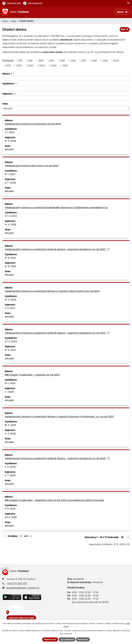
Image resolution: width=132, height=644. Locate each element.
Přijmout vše (50, 639)
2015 (62, 61)
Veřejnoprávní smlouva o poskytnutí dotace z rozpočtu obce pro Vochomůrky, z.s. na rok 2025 (59, 417)
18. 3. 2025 (10, 425)
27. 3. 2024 (11, 341)
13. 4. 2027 (10, 350)
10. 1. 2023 (10, 174)
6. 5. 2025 (10, 509)
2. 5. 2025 (10, 467)
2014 (52, 61)
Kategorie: (8, 60)
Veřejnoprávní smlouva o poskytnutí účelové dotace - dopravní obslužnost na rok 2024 (57, 333)
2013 (41, 61)
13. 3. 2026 (10, 141)
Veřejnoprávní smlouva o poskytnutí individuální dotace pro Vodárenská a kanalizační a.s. (56, 207)
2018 (94, 61)
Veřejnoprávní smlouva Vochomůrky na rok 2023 (33, 124)
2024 (42, 65)
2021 (8, 65)
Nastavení (83, 639)
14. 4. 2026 (11, 224)
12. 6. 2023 (10, 258)
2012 (30, 61)
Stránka (13, 536)
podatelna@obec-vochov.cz (23, 588)
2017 (84, 61)
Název (7, 74)
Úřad (13, 21)
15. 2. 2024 (11, 300)
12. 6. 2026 (10, 266)
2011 (20, 61)
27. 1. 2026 (10, 183)
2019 (105, 61)
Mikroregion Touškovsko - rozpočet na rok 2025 (32, 375)
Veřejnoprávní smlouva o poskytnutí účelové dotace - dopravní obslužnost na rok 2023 (57, 249)
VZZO (65, 65)
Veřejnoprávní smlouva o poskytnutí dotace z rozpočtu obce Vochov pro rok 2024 (52, 291)
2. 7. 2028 (10, 475)
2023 (31, 65)
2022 (19, 65)
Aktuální (9, 149)
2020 (116, 61)
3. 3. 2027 (10, 308)
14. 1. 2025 (10, 383)
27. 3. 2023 (11, 216)
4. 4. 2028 (10, 434)
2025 (54, 65)
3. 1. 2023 (10, 132)
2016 (73, 61)
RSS (125, 29)
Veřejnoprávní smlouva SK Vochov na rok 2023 (32, 166)
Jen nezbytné (67, 639)
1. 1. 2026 (9, 392)
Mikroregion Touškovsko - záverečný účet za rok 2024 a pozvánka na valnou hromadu (54, 500)
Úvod (5, 21)
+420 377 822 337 (17, 583)
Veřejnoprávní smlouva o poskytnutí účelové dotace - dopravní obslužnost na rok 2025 (57, 458)
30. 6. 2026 (11, 517)
